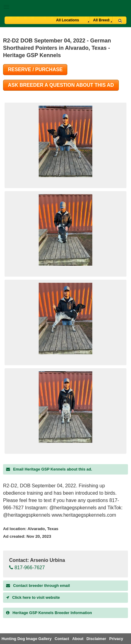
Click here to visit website (33, 597)
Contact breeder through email (38, 586)
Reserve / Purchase (35, 69)
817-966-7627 (27, 568)
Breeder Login (124, 7)
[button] (65, 6)
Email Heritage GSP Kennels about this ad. (49, 469)
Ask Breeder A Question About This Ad (61, 85)
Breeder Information (49, 613)
